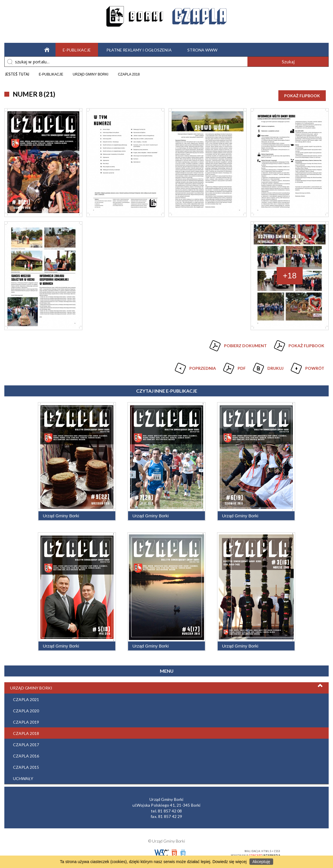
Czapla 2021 (26, 699)
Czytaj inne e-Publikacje (167, 391)
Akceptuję (261, 862)
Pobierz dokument (245, 346)
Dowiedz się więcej (230, 862)
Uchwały (23, 778)
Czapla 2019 (26, 722)
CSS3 (183, 853)
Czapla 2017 (26, 745)
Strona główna (45, 50)
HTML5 (174, 853)
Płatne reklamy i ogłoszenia (139, 50)
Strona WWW (202, 50)
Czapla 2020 (26, 711)
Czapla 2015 (26, 767)
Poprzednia (195, 366)
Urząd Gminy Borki (31, 688)
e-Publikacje (77, 50)
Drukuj (268, 366)
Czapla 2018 (26, 733)
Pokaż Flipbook (302, 96)
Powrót (307, 366)
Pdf (234, 366)
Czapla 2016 (26, 756)
